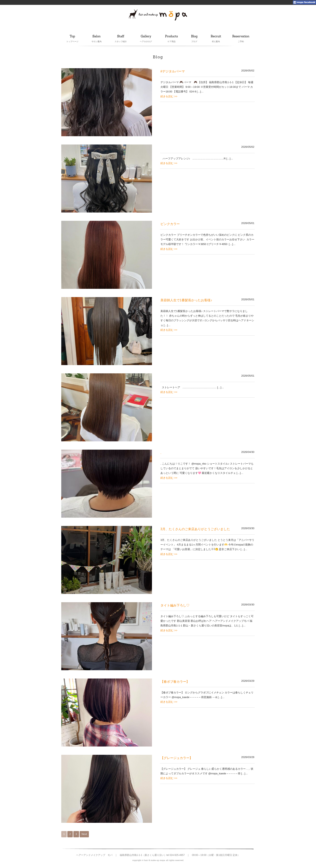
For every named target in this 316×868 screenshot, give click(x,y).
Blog (195, 37)
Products (172, 37)
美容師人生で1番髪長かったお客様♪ (186, 300)
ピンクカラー (170, 224)
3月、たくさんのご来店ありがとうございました (195, 529)
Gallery (146, 37)
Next (84, 834)
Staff (121, 37)
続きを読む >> (169, 96)
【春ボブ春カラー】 (175, 682)
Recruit (216, 37)
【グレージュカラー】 (177, 758)
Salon (97, 37)
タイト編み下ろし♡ (175, 605)
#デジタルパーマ (173, 71)
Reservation (241, 37)
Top (72, 37)
